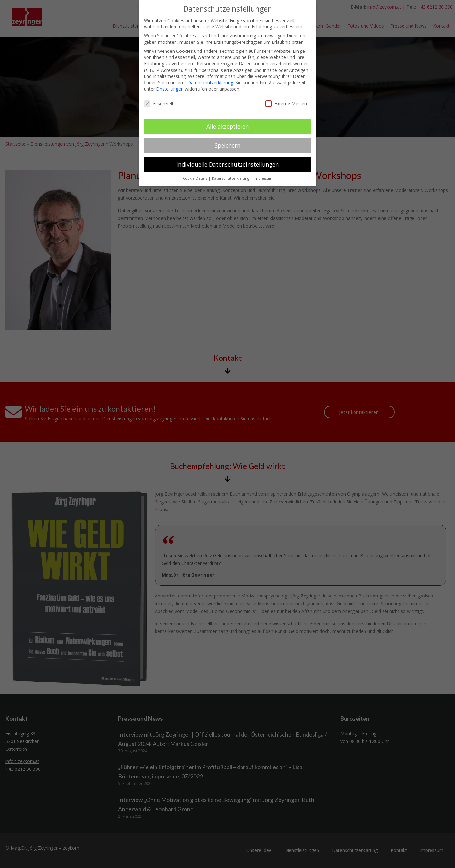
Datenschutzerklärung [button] (231, 178)
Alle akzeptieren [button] (228, 126)
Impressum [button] (263, 178)
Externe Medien (286, 104)
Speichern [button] (228, 145)
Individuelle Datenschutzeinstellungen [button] (228, 164)
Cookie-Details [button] (195, 178)
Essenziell (158, 104)
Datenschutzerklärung (210, 83)
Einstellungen (170, 89)
